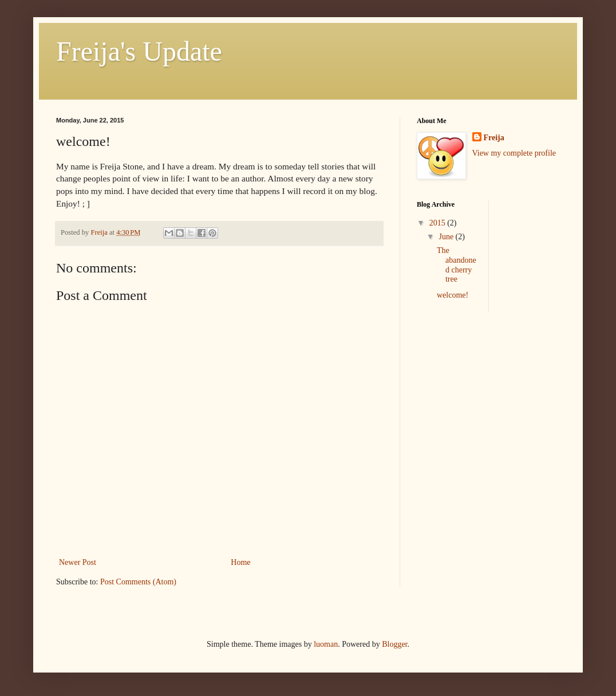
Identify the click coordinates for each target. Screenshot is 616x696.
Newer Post (78, 562)
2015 (439, 223)
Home (240, 562)
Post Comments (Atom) (138, 582)
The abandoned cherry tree (457, 265)
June (447, 237)
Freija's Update (139, 51)
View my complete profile (514, 153)
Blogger (394, 644)
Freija (494, 138)
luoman (326, 644)
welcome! (453, 295)
